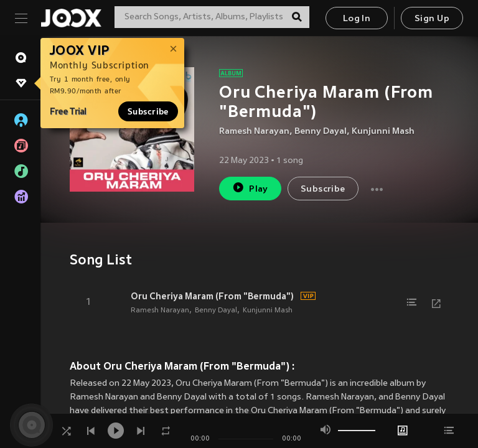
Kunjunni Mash (383, 132)
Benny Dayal (321, 132)
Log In (357, 19)
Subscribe (148, 111)
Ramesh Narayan (254, 132)
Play (250, 188)
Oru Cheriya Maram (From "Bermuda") (212, 296)
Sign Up (432, 19)
